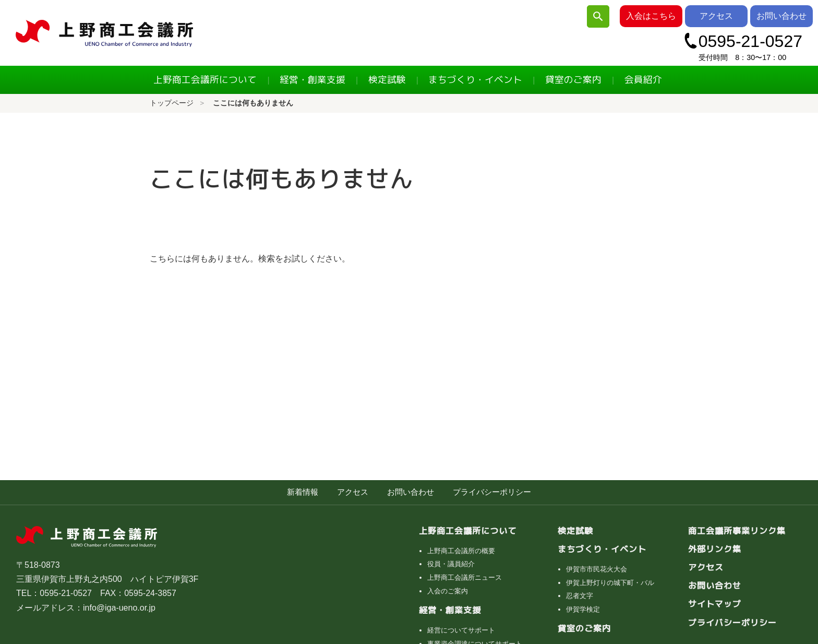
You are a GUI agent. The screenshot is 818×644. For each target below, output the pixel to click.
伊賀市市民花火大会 (597, 569)
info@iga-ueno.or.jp (119, 608)
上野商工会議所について (205, 80)
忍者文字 (580, 596)
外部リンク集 (715, 549)
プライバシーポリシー (492, 492)
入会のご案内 (448, 591)
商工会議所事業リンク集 (737, 531)
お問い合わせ (781, 16)
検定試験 (387, 80)
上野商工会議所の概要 (461, 551)
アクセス (716, 16)
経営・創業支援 (312, 80)
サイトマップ (715, 604)
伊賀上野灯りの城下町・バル (610, 583)
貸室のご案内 (573, 80)
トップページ (172, 103)
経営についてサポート (461, 630)
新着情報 (303, 492)
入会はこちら (651, 16)
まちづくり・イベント (475, 80)
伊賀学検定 (583, 609)
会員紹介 (643, 80)
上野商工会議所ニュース (465, 577)
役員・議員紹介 (451, 564)
